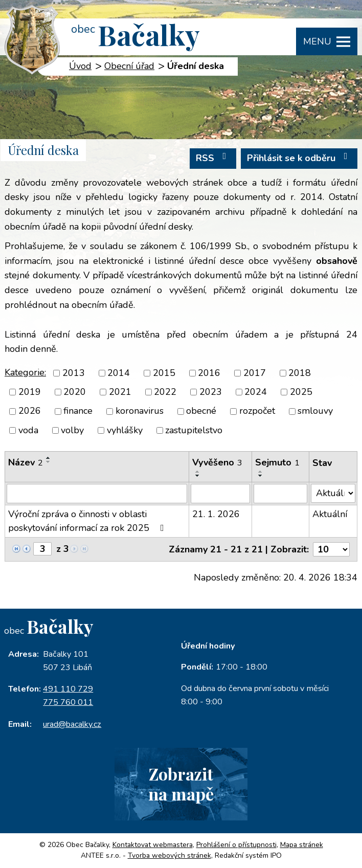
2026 (30, 411)
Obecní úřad (129, 66)
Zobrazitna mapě (181, 784)
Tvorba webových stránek (169, 855)
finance (78, 411)
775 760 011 (68, 702)
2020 (75, 392)
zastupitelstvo (194, 430)
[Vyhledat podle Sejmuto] (280, 494)
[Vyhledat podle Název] (97, 494)
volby (72, 430)
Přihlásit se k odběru (299, 158)
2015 (164, 373)
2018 (300, 373)
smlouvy (315, 411)
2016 (209, 373)
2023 (211, 392)
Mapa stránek (302, 845)
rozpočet (257, 411)
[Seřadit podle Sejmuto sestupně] (261, 476)
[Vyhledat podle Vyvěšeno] (220, 494)
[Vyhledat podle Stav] (333, 493)
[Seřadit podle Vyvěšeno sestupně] (198, 476)
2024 (256, 392)
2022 (165, 392)
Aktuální (330, 514)
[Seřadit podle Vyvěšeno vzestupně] (198, 472)
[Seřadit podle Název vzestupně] (49, 458)
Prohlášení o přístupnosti (236, 845)
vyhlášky (125, 430)
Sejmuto (277, 462)
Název (26, 462)
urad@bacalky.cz (72, 724)
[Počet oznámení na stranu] (331, 549)
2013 (74, 373)
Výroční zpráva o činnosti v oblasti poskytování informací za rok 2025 (88, 521)
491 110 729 (68, 689)
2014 (119, 373)
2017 (255, 373)
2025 (301, 392)
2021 (120, 392)
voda (28, 430)
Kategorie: (25, 372)
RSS (213, 158)
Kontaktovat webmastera (153, 845)
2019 (30, 392)
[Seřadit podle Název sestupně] (49, 462)
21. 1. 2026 (216, 514)
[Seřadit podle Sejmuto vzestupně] (261, 472)
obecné (201, 411)
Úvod (80, 66)
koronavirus (140, 411)
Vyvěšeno (217, 462)
